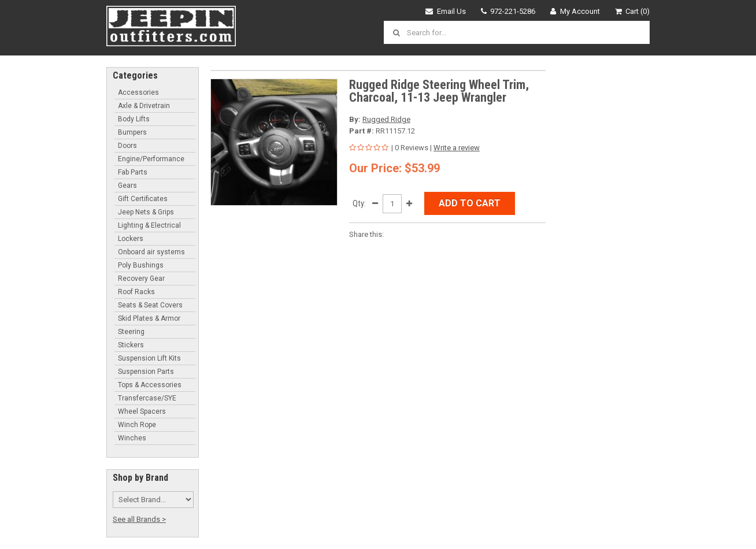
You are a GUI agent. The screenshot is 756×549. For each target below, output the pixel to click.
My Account (575, 11)
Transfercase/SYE (147, 398)
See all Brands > (139, 519)
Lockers (131, 239)
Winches (132, 438)
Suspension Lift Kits (149, 358)
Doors (127, 146)
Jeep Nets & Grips (146, 212)
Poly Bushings (141, 265)
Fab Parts (133, 172)
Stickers (131, 345)
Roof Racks (136, 292)
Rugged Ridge (386, 119)
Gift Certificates (143, 199)
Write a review (457, 148)
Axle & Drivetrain (144, 106)
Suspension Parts (146, 372)
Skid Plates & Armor (149, 318)
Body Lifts (134, 119)
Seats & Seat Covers (150, 305)
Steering (131, 332)
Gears (127, 186)
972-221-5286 (508, 11)
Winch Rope (137, 425)
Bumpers (132, 132)
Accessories (138, 92)
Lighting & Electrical (149, 225)
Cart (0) (633, 11)
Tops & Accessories (150, 385)
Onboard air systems (151, 252)
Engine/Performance (151, 159)
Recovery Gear (141, 279)
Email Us (446, 11)
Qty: (359, 203)
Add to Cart (470, 203)
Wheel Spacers (142, 411)
